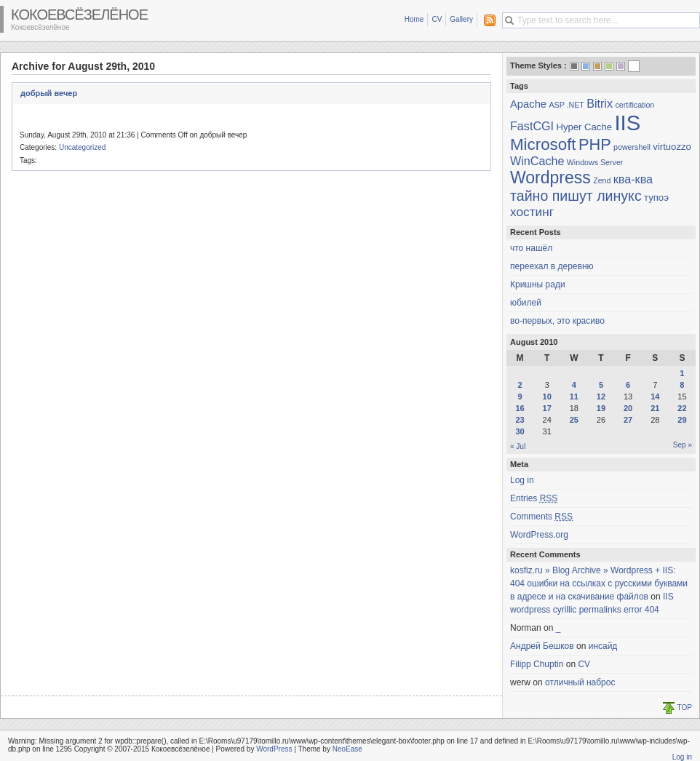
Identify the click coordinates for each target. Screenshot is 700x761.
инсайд (603, 646)
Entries (534, 498)
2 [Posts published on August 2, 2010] (520, 385)
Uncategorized (82, 147)
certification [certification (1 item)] (635, 105)
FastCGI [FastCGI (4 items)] (532, 126)
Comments (541, 517)
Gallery (461, 19)
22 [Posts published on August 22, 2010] (682, 408)
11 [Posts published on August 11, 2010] (574, 397)
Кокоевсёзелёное (79, 15)
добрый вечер (49, 93)
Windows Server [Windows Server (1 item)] (595, 162)
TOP (685, 708)
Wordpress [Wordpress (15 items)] (550, 178)
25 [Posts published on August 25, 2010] (574, 420)
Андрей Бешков (542, 646)
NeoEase (347, 749)
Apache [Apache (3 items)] (528, 104)
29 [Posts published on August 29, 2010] (682, 420)
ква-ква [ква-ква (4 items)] (633, 179)
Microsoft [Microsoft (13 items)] (543, 144)
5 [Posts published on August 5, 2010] (601, 385)
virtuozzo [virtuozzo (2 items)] (672, 147)
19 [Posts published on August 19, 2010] (601, 408)
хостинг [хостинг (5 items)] (532, 212)
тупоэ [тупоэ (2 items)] (656, 198)
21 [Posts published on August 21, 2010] (655, 408)
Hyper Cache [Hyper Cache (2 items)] (584, 127)
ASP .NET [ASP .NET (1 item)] (566, 105)
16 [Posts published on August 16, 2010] (520, 408)
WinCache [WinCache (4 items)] (537, 161)
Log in (522, 480)
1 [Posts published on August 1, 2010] (682, 373)
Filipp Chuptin (537, 664)
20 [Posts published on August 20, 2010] (628, 408)
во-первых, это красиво (557, 321)
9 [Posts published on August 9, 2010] (520, 397)
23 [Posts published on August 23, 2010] (520, 420)
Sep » (683, 445)
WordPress (274, 749)
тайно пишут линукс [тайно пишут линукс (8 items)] (576, 196)
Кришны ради (538, 284)
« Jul (518, 446)
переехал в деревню (552, 266)
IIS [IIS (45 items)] (627, 123)
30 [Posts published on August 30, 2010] (520, 431)
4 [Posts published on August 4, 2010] (574, 385)
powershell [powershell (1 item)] (632, 147)
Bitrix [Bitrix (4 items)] (600, 103)
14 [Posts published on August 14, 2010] (655, 397)
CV (437, 19)
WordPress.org (539, 535)
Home (414, 19)
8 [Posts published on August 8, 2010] (682, 385)
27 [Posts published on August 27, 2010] (628, 420)
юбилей (526, 303)
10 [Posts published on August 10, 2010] (547, 397)
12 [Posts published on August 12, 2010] (601, 397)
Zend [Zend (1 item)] (602, 180)
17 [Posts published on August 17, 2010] (547, 408)
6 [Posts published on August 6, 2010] (628, 385)
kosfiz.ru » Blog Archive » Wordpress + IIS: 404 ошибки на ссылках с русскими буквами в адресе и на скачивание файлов (599, 583)
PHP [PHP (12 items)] (595, 144)
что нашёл (531, 248)
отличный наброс (580, 682)
